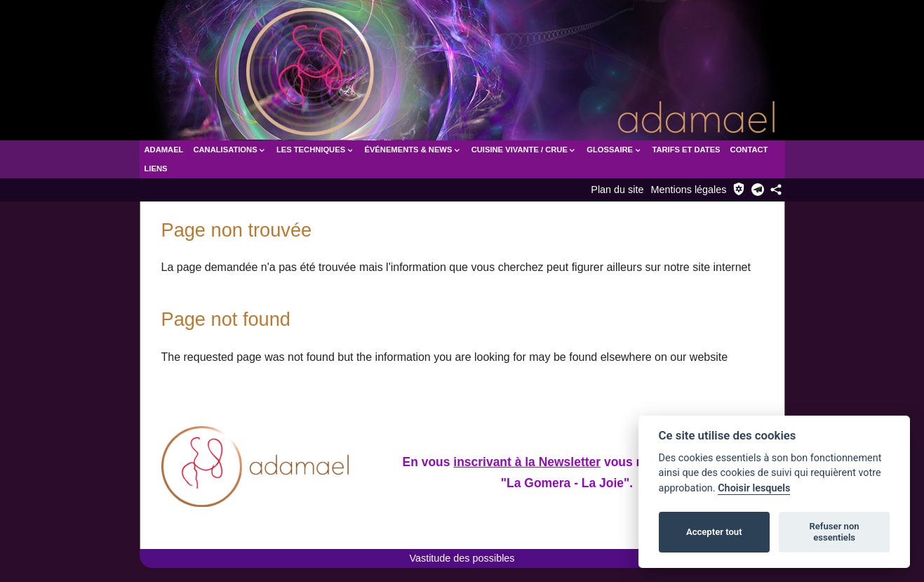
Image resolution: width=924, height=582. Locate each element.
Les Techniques (316, 150)
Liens (156, 168)
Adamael (164, 150)
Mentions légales (689, 190)
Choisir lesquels (754, 488)
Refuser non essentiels (834, 532)
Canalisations (229, 150)
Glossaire (614, 150)
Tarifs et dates (686, 150)
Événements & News (413, 150)
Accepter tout (714, 532)
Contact (749, 150)
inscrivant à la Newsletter (528, 462)
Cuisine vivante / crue (524, 150)
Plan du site (617, 190)
